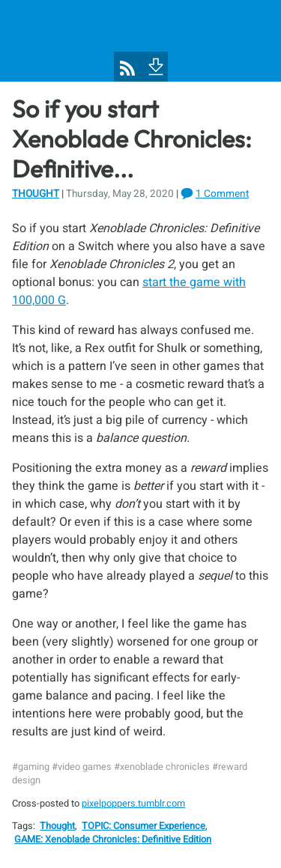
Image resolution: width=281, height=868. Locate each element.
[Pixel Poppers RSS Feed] (127, 68)
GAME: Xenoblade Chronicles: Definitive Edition (113, 840)
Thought (36, 194)
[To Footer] (154, 65)
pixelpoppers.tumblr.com (133, 804)
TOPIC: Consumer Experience (143, 826)
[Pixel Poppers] (140, 41)
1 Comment (222, 194)
